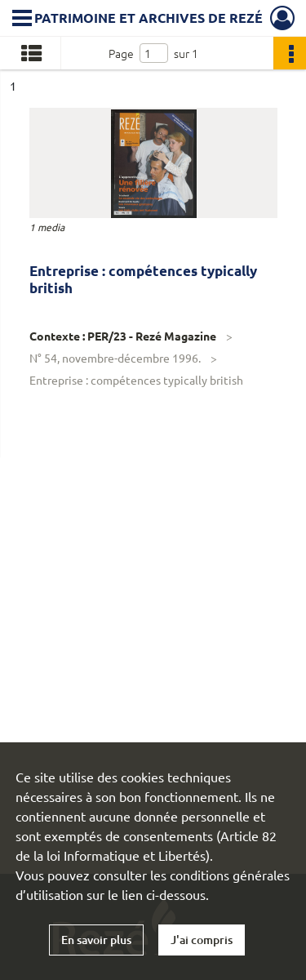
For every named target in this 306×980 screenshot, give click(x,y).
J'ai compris (202, 940)
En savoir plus (96, 940)
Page (121, 53)
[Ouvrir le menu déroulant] (22, 20)
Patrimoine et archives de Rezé (149, 18)
